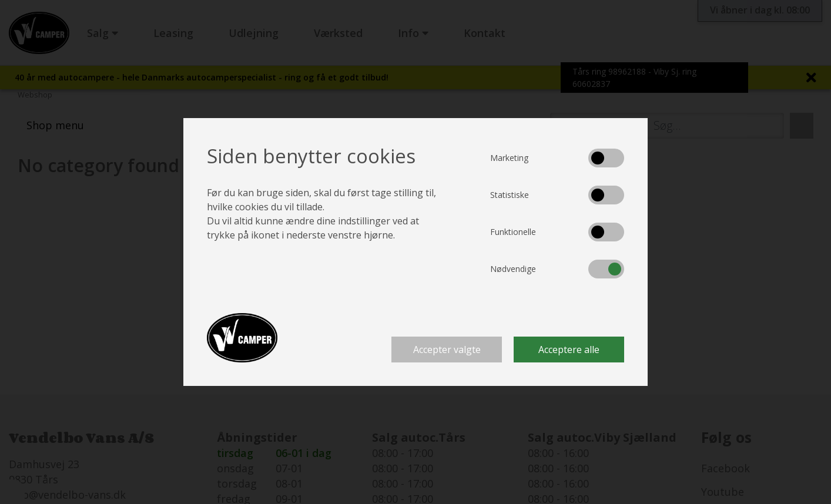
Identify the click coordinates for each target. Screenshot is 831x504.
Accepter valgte (447, 350)
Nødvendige (513, 269)
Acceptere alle (569, 350)
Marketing (509, 158)
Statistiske (510, 195)
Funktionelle (513, 232)
